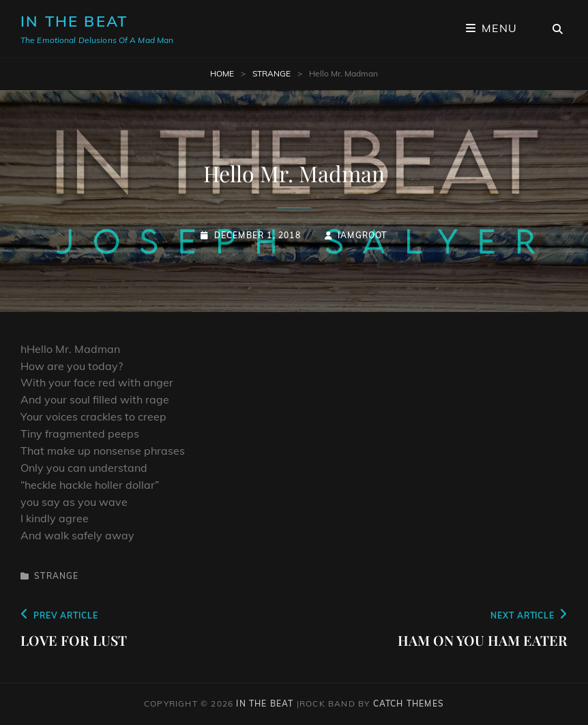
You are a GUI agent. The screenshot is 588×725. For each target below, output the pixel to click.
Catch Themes (409, 703)
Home (222, 73)
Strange (271, 73)
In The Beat (74, 21)
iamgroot (363, 235)
